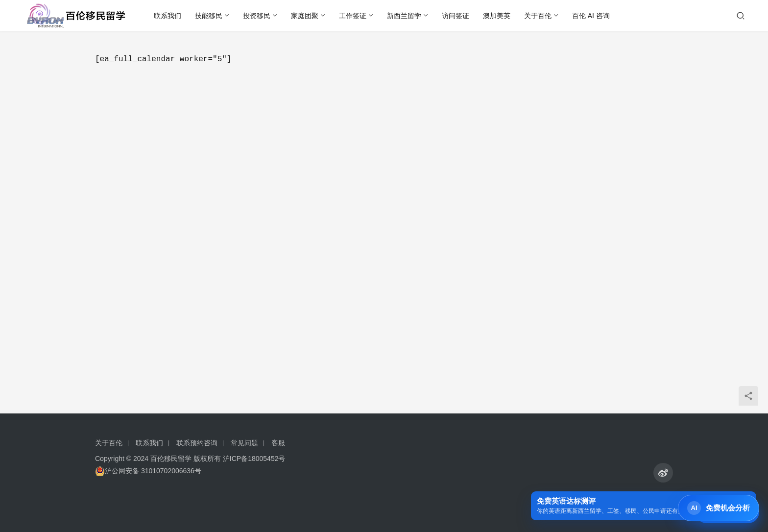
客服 (278, 443)
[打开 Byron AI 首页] (719, 508)
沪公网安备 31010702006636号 (148, 471)
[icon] (663, 473)
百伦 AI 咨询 (591, 16)
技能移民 (209, 16)
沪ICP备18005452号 (254, 459)
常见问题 (244, 443)
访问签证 (456, 16)
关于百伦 (538, 16)
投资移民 (257, 16)
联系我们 (168, 16)
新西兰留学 (404, 16)
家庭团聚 (305, 16)
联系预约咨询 (197, 443)
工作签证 (353, 16)
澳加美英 (497, 16)
